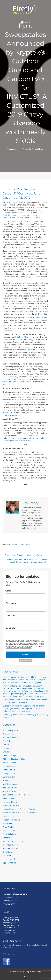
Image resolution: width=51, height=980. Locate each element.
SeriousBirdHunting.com (13, 841)
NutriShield (7, 823)
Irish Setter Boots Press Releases (17, 795)
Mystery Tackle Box (11, 806)
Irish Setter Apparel (11, 784)
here (10, 330)
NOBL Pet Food (9, 816)
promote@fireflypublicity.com (15, 894)
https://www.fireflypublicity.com (20, 452)
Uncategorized (9, 859)
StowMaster (8, 852)
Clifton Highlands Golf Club (14, 759)
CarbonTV (27, 149)
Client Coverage (9, 755)
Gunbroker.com (9, 777)
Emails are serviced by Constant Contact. (19, 648)
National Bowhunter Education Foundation (20, 809)
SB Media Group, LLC (37, 972)
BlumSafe (7, 741)
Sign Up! (25, 655)
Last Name (11, 616)
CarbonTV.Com (9, 218)
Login (25, 976)
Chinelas (6, 752)
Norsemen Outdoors (11, 820)
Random (6, 838)
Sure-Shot (7, 856)
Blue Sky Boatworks (11, 738)
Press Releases (38, 149)
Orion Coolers (9, 827)
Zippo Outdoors (9, 863)
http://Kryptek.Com (12, 415)
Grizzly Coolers (9, 770)
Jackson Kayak (9, 798)
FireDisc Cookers (10, 763)
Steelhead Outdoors (11, 845)
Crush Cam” (11, 382)
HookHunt (7, 780)
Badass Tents (8, 734)
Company (10, 628)
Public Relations (9, 834)
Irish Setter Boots (10, 788)
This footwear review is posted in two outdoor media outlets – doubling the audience (25, 701)
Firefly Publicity (9, 766)
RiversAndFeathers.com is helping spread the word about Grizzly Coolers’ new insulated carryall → (28, 561)
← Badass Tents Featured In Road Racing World (22, 555)
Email (9, 591)
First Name (11, 603)
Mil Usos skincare (10, 802)
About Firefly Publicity (12, 730)
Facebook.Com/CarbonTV (37, 438)
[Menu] (25, 23)
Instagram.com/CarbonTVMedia (19, 441)
